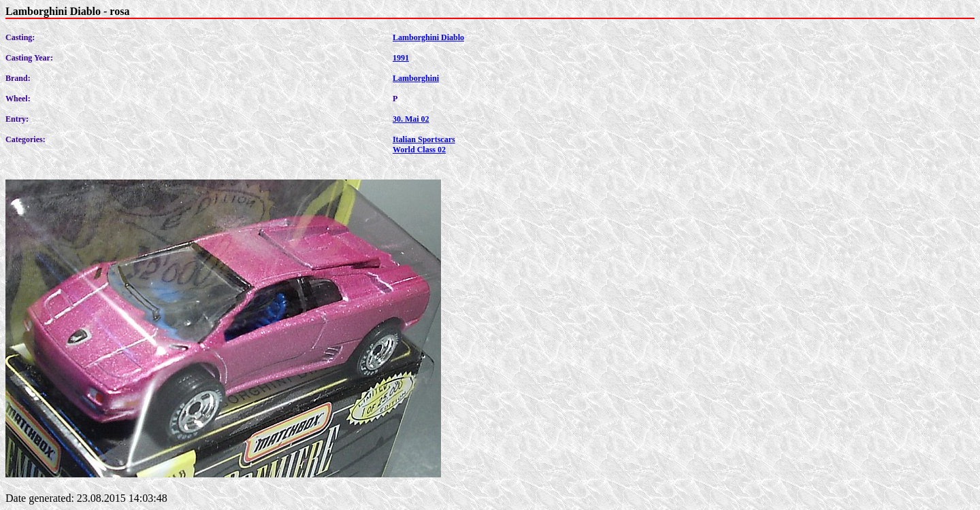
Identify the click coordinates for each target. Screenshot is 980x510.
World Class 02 (419, 150)
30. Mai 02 (411, 119)
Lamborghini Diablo (428, 37)
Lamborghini (416, 78)
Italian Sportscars (424, 139)
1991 (401, 58)
